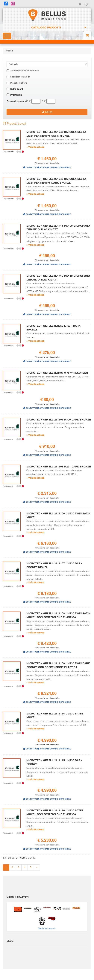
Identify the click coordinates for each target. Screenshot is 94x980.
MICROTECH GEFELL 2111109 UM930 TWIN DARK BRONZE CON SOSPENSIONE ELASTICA (58, 665)
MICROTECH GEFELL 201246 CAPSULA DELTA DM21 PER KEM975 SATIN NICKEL (56, 134)
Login (84, 4)
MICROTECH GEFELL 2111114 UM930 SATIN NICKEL (55, 715)
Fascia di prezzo (15, 101)
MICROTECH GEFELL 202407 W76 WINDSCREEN (57, 373)
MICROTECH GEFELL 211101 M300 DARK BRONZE (59, 420)
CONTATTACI (31, 167)
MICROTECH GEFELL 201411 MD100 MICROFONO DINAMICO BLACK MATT (58, 228)
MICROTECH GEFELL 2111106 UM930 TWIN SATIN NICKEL (58, 515)
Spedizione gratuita (18, 77)
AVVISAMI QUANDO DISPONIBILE (54, 167)
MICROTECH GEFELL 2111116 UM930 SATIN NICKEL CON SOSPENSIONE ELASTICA (55, 812)
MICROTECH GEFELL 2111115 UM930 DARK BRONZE (54, 762)
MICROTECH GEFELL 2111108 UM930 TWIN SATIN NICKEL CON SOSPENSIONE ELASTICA (58, 615)
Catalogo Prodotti (46, 28)
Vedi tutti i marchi (47, 929)
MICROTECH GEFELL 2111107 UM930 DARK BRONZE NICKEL (54, 565)
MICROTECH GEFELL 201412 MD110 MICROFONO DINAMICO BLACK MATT (58, 278)
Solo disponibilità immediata (23, 71)
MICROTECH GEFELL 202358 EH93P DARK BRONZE (53, 328)
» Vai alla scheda (35, 147)
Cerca (47, 112)
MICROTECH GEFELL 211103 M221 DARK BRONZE (59, 467)
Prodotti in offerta (17, 83)
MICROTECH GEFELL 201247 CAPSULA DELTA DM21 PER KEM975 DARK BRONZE (56, 181)
